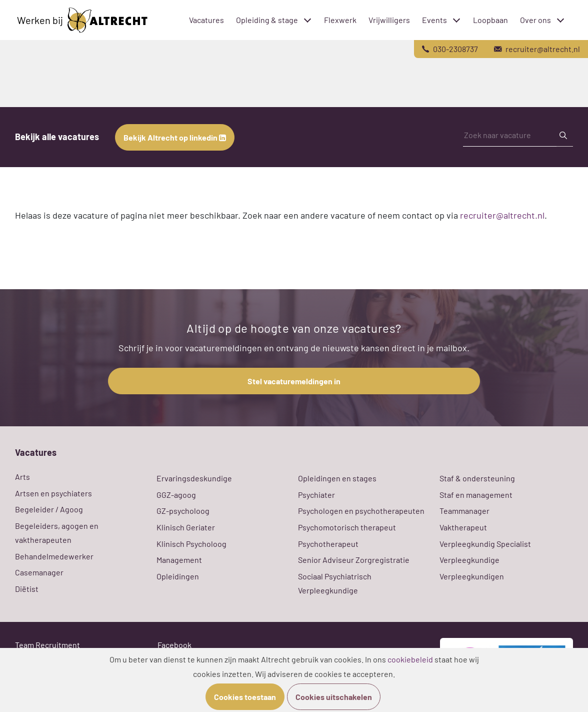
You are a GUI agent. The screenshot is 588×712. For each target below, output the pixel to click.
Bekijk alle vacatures (57, 137)
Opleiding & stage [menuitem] (267, 20)
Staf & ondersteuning (477, 478)
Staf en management (476, 495)
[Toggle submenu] (307, 20)
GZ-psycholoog (183, 511)
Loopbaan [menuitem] (490, 20)
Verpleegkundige (469, 560)
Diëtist (27, 589)
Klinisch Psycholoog (191, 544)
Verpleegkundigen (472, 576)
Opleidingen (178, 576)
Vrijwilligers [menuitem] (389, 20)
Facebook (174, 645)
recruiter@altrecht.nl (502, 215)
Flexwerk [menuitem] (340, 20)
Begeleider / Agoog (49, 509)
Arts (22, 477)
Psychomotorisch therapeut (347, 527)
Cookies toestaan (245, 697)
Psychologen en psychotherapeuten (361, 511)
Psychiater (316, 495)
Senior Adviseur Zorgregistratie (354, 560)
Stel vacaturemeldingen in (294, 381)
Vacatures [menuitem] (206, 20)
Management (179, 560)
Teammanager (464, 511)
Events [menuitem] (434, 20)
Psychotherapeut (328, 544)
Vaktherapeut (463, 527)
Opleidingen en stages (337, 478)
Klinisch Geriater (186, 527)
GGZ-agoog (176, 495)
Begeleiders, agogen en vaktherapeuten (57, 533)
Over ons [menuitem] (535, 20)
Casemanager (39, 572)
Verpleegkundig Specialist (485, 544)
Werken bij (82, 20)
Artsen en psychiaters (53, 493)
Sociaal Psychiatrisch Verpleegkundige (335, 583)
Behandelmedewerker (54, 556)
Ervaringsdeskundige (194, 478)
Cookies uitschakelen (334, 697)
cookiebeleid (410, 659)
